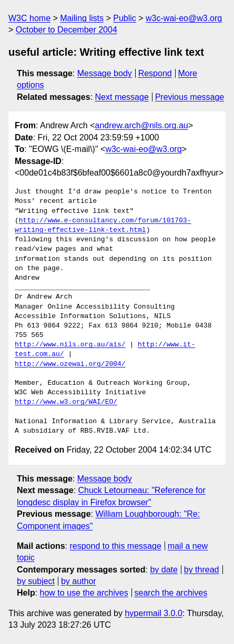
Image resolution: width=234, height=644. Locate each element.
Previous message (190, 97)
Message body (105, 73)
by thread (202, 570)
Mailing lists (82, 18)
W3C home (29, 18)
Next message (122, 97)
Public (125, 18)
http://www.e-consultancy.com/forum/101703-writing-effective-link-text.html (103, 226)
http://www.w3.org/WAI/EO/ (66, 402)
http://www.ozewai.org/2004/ (70, 364)
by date (164, 570)
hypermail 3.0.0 (153, 613)
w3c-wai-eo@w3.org (184, 18)
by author (79, 581)
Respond (155, 73)
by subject (36, 581)
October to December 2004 (67, 30)
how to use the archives (84, 593)
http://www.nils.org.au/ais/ (70, 345)
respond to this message (115, 546)
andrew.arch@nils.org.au (142, 125)
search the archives (171, 593)
